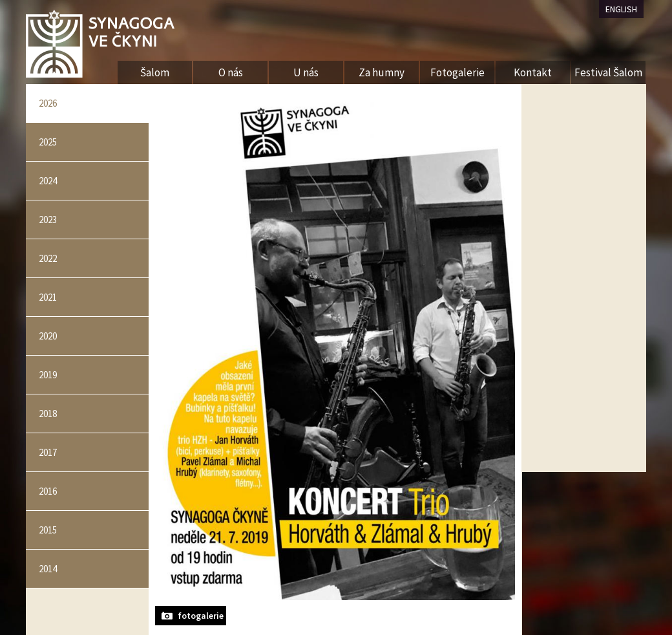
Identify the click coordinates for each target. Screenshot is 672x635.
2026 (48, 103)
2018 (48, 414)
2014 (48, 569)
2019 (48, 375)
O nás (231, 72)
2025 (48, 142)
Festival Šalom (608, 72)
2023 (48, 220)
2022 (48, 258)
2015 (48, 530)
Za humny (382, 72)
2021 (48, 297)
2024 (48, 181)
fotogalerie (201, 616)
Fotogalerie (457, 72)
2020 (48, 336)
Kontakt (533, 72)
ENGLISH (621, 9)
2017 (48, 452)
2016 (48, 491)
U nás (306, 72)
